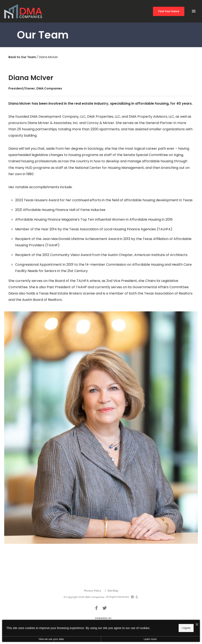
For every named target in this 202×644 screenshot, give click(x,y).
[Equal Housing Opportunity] (132, 597)
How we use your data (51, 639)
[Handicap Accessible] (137, 597)
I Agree (186, 628)
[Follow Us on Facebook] (96, 608)
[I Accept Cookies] (197, 625)
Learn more (150, 639)
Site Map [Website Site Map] (113, 591)
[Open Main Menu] (194, 10)
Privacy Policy (93, 591)
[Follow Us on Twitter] (105, 608)
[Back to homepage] (23, 11)
